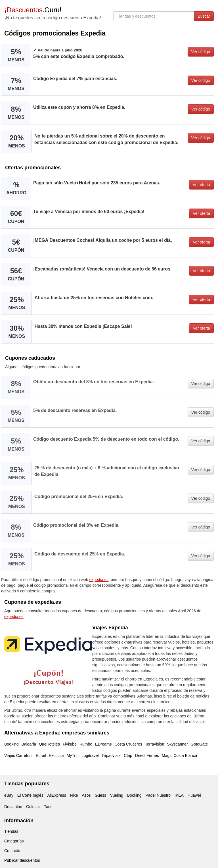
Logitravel (90, 755)
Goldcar (33, 807)
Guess (100, 795)
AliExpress (57, 795)
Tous (48, 807)
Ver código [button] (201, 52)
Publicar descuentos (22, 860)
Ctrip (128, 755)
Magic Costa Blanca (180, 755)
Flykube (70, 744)
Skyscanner (177, 744)
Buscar (204, 16)
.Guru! (33, 10)
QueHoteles (49, 744)
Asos (86, 795)
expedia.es (99, 580)
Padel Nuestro (158, 795)
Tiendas (11, 831)
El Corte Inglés (30, 795)
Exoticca (56, 755)
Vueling (117, 795)
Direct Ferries (147, 755)
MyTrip (73, 755)
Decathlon (13, 807)
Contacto (12, 851)
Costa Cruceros (128, 744)
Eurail (41, 755)
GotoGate (199, 744)
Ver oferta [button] (201, 185)
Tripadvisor (111, 755)
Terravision (155, 744)
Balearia (29, 744)
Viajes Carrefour (19, 755)
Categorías (14, 841)
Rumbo (86, 744)
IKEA (179, 795)
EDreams (103, 744)
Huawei (194, 795)
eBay (9, 795)
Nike (74, 795)
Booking (11, 744)
